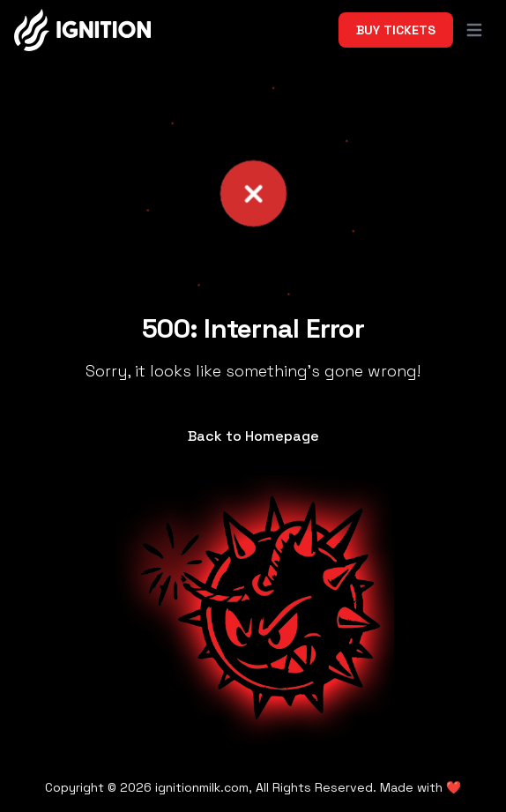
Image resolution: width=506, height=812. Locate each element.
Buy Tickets (396, 30)
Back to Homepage (253, 436)
